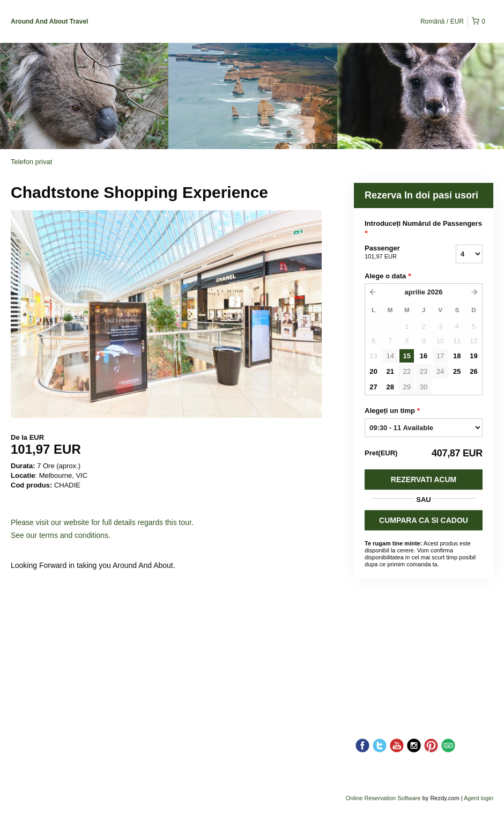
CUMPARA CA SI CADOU (424, 520)
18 (457, 356)
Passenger (397, 253)
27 (373, 387)
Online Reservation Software (383, 798)
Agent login (479, 798)
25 (457, 371)
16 (424, 356)
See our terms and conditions (60, 535)
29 (407, 387)
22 (407, 371)
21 (390, 371)
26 (473, 371)
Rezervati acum (424, 479)
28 (390, 387)
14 (390, 356)
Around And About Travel (49, 21)
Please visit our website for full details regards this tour (101, 522)
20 (373, 371)
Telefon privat (31, 162)
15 (407, 356)
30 (424, 387)
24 (440, 371)
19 (473, 356)
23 (424, 371)
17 (440, 356)
